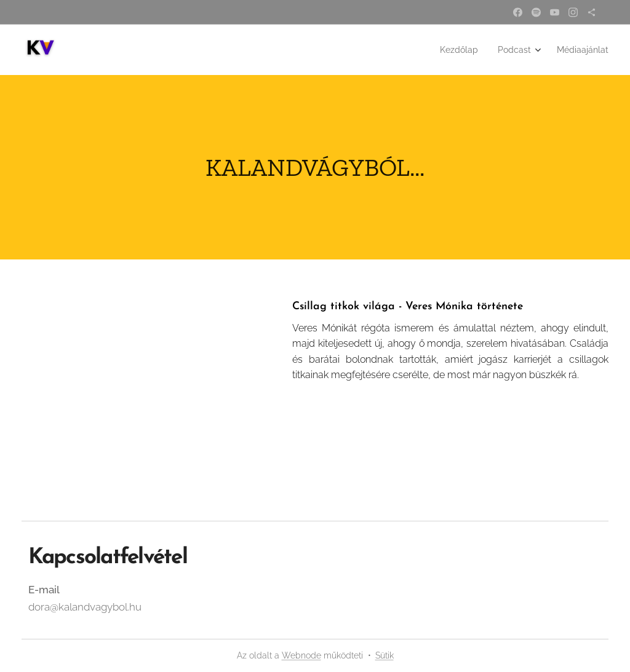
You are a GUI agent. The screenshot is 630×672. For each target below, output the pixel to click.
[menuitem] (449, 50)
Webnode (301, 655)
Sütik (385, 655)
